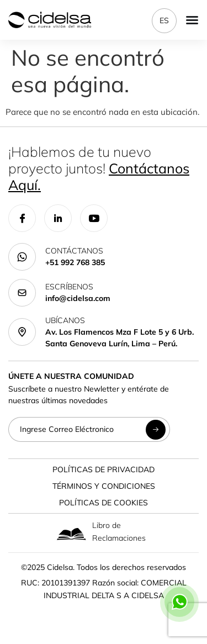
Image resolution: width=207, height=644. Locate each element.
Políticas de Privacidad (104, 469)
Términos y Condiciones (104, 486)
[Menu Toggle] (192, 20)
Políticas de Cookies (104, 503)
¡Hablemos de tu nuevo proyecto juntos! (99, 168)
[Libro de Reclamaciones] (71, 534)
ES (164, 20)
